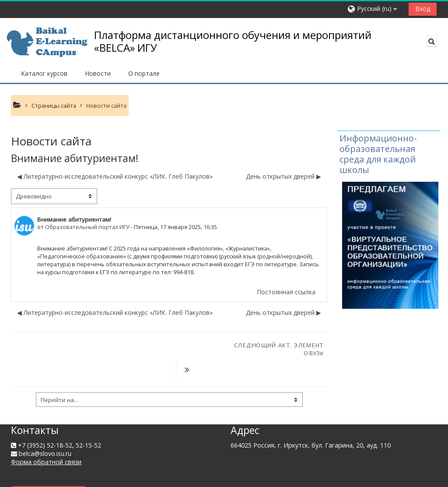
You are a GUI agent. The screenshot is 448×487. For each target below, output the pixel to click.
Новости (98, 73)
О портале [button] (144, 73)
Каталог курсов (44, 73)
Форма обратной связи (46, 440)
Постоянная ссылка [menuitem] (286, 292)
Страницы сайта (54, 106)
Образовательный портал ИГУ (87, 227)
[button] (375, 9)
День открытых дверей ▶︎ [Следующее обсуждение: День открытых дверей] (283, 176)
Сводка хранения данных (49, 469)
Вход (423, 9)
